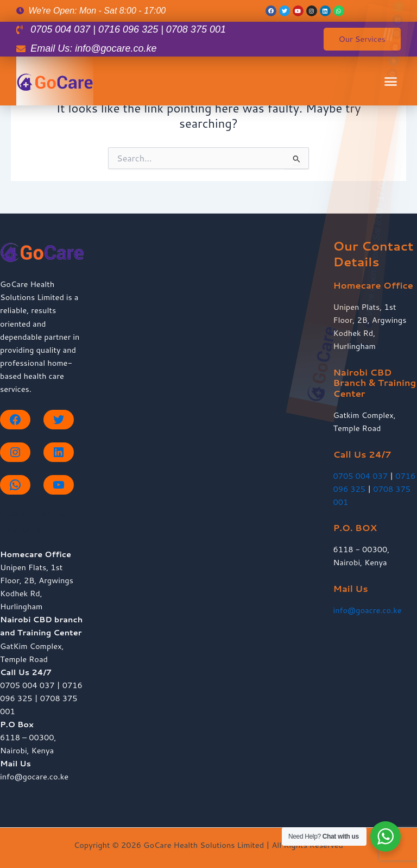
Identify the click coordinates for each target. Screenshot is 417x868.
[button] (381, 59)
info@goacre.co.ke (368, 610)
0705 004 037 (361, 476)
